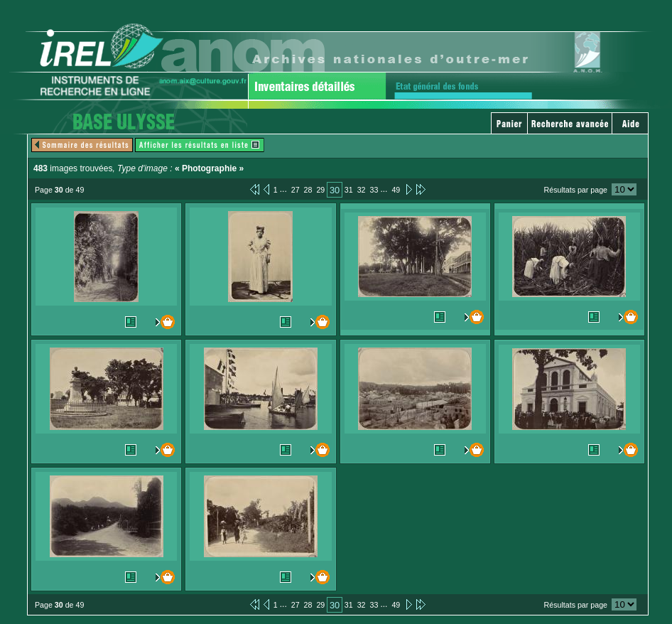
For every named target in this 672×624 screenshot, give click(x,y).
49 (396, 190)
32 (362, 190)
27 (296, 190)
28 (308, 190)
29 (320, 190)
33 (374, 190)
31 (349, 190)
